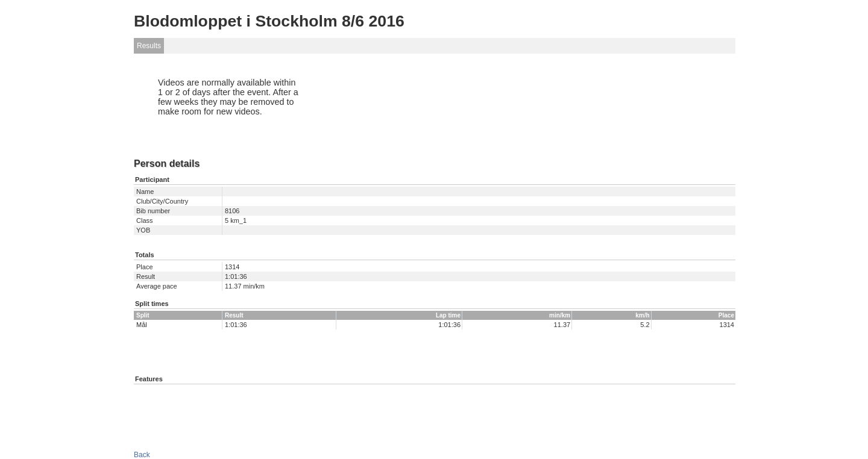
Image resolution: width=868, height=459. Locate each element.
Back (142, 455)
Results (149, 46)
